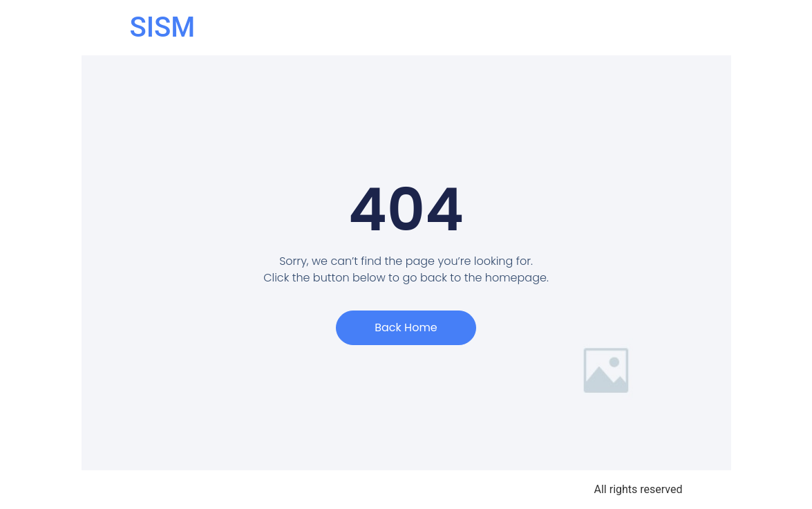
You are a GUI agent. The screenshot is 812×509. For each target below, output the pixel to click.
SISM (163, 27)
